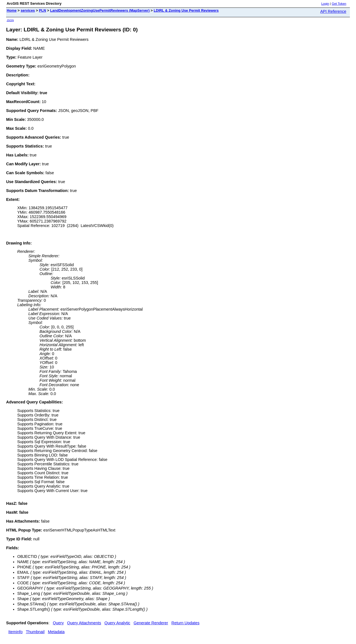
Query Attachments (84, 623)
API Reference (333, 11)
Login (325, 4)
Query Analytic (118, 623)
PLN (43, 10)
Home (12, 10)
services (28, 10)
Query (58, 623)
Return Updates (185, 623)
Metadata (56, 632)
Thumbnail (35, 632)
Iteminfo (15, 632)
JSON (10, 20)
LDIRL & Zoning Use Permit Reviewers (186, 10)
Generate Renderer (151, 623)
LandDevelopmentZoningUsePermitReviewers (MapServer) (100, 10)
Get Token (339, 4)
